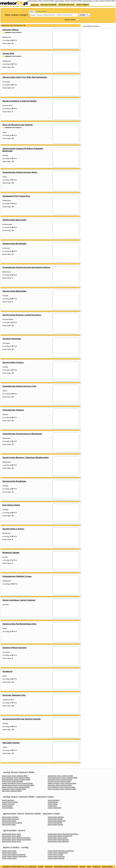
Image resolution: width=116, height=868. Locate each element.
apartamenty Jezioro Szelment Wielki (60, 776)
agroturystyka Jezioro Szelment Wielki (15, 776)
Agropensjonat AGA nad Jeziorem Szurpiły (22, 719)
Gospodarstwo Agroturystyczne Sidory (20, 172)
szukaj (84, 15)
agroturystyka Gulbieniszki (57, 821)
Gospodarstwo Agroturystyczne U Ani (19, 386)
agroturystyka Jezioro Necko (12, 836)
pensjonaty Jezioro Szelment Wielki (60, 785)
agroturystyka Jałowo (9, 821)
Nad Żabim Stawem (11, 743)
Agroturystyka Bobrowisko (14, 291)
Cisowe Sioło (8, 53)
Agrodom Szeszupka (12, 339)
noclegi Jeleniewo (8, 800)
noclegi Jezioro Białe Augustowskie (14, 855)
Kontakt (41, 867)
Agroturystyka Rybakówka (14, 481)
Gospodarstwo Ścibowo (13, 410)
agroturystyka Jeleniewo (10, 817)
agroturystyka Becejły (55, 823)
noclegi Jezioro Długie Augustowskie (14, 856)
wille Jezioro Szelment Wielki (12, 791)
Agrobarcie (7, 671)
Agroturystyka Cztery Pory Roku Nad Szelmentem (25, 77)
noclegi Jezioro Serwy (9, 858)
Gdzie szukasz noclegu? (16, 15)
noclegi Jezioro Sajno (9, 851)
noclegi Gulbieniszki (54, 808)
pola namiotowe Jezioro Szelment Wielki (61, 787)
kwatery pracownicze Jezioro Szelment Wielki (17, 783)
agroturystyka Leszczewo (10, 819)
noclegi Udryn (52, 806)
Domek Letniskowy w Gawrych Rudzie (20, 101)
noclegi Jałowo (53, 804)
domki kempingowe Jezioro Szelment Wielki (63, 778)
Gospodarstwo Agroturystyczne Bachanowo (22, 434)
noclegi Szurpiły (7, 806)
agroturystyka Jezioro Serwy (11, 841)
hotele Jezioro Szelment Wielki (12, 781)
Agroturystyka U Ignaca (13, 362)
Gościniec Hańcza (11, 30)
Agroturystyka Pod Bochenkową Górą (19, 624)
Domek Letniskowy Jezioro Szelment (19, 600)
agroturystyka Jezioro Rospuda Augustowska (63, 834)
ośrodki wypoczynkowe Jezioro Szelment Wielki (18, 785)
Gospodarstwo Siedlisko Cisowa (17, 576)
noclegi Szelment (54, 800)
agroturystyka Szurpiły (55, 819)
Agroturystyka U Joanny (13, 529)
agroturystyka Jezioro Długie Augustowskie (16, 840)
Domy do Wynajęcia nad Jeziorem (18, 125)
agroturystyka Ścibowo (55, 825)
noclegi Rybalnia (7, 808)
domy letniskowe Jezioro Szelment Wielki (16, 778)
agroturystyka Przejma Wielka (12, 823)
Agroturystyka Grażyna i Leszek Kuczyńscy (22, 315)
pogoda (82, 867)
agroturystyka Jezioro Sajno (11, 834)
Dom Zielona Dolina (11, 505)
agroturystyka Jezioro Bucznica (58, 840)
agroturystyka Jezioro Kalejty (57, 838)
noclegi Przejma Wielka (10, 802)
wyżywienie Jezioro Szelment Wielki (60, 780)
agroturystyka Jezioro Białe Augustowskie (16, 838)
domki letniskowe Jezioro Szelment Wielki (16, 780)
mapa (89, 867)
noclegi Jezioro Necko (9, 853)
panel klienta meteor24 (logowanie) (66, 867)
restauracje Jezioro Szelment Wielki (14, 789)
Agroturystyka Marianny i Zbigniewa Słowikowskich (26, 458)
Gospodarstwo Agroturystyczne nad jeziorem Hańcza (26, 267)
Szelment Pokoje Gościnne (15, 648)
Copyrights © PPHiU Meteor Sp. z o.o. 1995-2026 (19, 867)
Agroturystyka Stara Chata (14, 220)
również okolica (70, 20)
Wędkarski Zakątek (11, 553)
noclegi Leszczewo (8, 804)
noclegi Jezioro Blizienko (56, 858)
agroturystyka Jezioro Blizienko (58, 841)
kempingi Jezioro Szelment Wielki (59, 781)
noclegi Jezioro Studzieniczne (58, 853)
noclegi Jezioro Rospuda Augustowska (61, 851)
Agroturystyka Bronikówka (14, 244)
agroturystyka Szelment (56, 817)
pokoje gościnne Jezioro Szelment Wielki (16, 787)
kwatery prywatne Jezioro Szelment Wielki (62, 783)
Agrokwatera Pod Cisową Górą (16, 196)
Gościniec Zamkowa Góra (14, 695)
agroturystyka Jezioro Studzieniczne (60, 836)
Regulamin (49, 867)
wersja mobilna (107, 867)
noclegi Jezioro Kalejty (55, 855)
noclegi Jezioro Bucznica (56, 856)
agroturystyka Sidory (9, 825)
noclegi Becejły (53, 802)
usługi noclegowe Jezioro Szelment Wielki (62, 789)
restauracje (96, 867)
